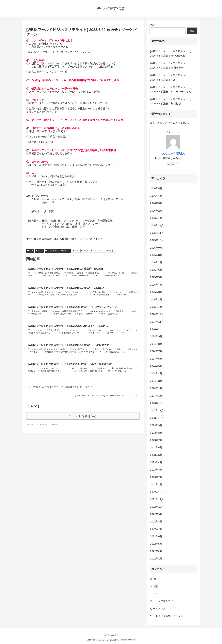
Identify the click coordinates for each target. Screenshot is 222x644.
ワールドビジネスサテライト (58, 251)
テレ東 (39, 251)
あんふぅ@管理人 (173, 153)
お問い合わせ (111, 635)
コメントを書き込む (83, 433)
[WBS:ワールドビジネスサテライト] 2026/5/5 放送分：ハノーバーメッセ (171, 89)
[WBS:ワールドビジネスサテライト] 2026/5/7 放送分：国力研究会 (171, 65)
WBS (30, 251)
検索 (152, 25)
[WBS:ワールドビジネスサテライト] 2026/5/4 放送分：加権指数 (171, 101)
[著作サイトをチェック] (169, 164)
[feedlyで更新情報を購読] (173, 164)
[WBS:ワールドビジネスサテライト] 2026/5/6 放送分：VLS (171, 77)
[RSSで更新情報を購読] (177, 164)
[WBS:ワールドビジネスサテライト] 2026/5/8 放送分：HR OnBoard (171, 53)
